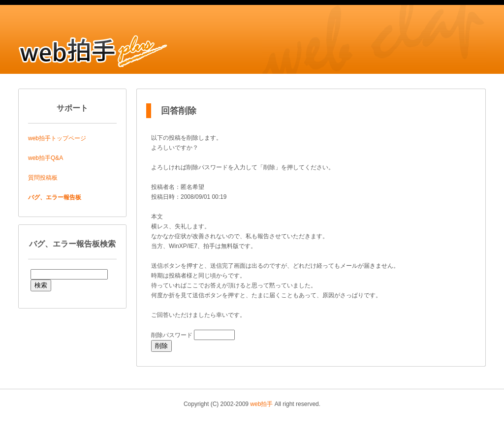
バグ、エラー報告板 (55, 197)
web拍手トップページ (57, 138)
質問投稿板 (43, 178)
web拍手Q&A (46, 158)
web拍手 (261, 404)
